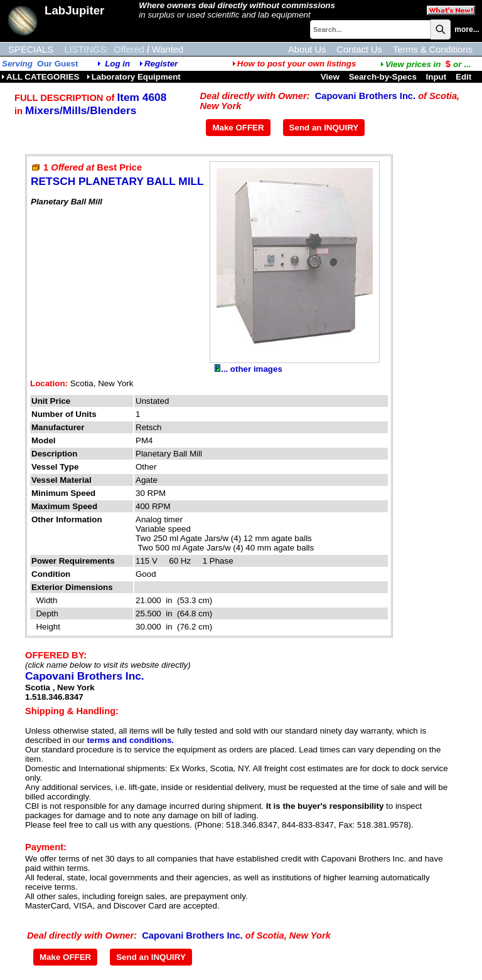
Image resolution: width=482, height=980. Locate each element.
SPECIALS (31, 50)
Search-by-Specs (383, 77)
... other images (249, 369)
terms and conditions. (131, 740)
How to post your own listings (294, 64)
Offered (129, 50)
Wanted (168, 50)
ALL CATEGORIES (40, 77)
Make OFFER (238, 128)
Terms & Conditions (433, 50)
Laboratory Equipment (134, 77)
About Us (307, 50)
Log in (117, 64)
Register (161, 64)
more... (467, 29)
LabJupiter (74, 10)
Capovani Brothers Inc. (365, 96)
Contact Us (359, 50)
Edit (465, 77)
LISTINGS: (86, 50)
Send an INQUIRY (324, 128)
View (330, 77)
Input (436, 77)
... (426, 64)
